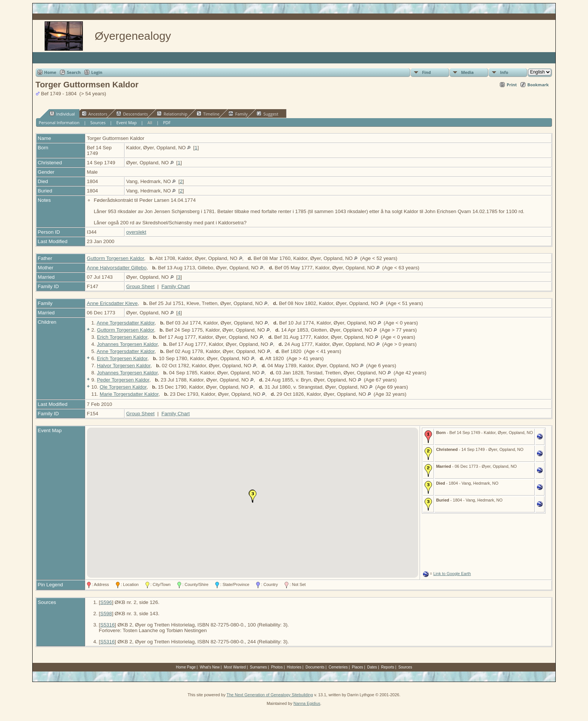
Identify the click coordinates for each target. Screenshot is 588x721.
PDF (167, 122)
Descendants (132, 114)
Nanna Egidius (307, 703)
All (150, 122)
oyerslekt (136, 232)
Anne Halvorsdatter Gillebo (117, 268)
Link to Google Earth (452, 574)
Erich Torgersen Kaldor (122, 337)
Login (97, 72)
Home (50, 72)
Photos (277, 667)
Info (504, 72)
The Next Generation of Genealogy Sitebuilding (270, 695)
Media (467, 72)
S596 (106, 602)
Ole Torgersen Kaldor (123, 387)
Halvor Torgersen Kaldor (124, 366)
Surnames (258, 667)
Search (74, 72)
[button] (253, 496)
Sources (98, 122)
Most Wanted (235, 667)
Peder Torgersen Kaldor (123, 380)
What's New (210, 667)
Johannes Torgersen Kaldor (127, 344)
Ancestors (95, 114)
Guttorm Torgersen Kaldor (115, 258)
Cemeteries (338, 667)
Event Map (126, 122)
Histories (294, 667)
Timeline (208, 114)
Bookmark (538, 85)
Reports (388, 667)
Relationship (172, 114)
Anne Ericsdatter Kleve (112, 303)
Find (426, 72)
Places (357, 667)
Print (512, 85)
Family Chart (175, 286)
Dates (372, 667)
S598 (106, 614)
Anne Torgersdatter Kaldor (126, 323)
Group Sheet (141, 286)
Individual (62, 114)
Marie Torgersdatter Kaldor (129, 394)
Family (238, 114)
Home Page (186, 667)
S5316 (107, 625)
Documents (315, 667)
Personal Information (59, 122)
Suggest (267, 114)
